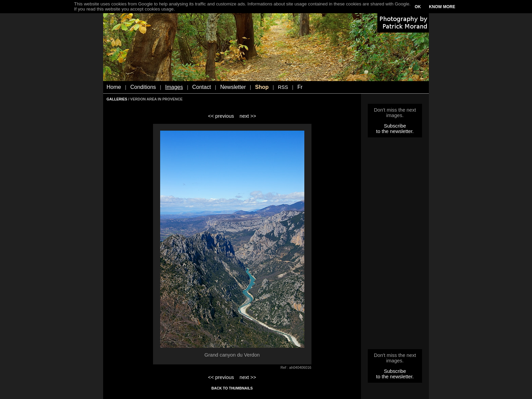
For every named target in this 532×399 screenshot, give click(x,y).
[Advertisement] (395, 245)
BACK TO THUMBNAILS (232, 388)
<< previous (221, 116)
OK (418, 7)
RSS (283, 87)
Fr (300, 87)
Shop (262, 87)
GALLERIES (117, 99)
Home (114, 87)
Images (174, 87)
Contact (202, 87)
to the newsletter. (395, 131)
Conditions (143, 87)
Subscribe (395, 126)
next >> (248, 116)
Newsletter (233, 87)
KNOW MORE (442, 7)
